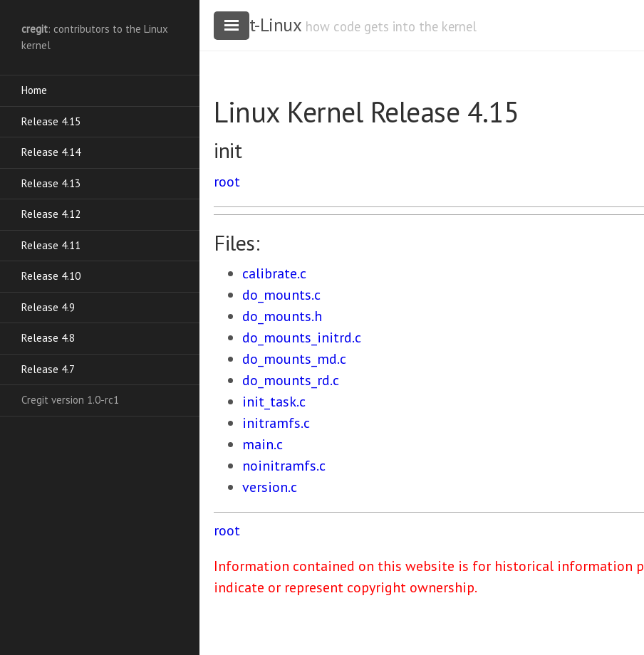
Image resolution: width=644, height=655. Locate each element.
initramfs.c (276, 423)
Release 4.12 (51, 214)
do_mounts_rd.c (291, 380)
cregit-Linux (257, 25)
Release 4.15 (51, 121)
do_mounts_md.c (294, 359)
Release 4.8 (48, 338)
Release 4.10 (51, 276)
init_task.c (274, 402)
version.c (270, 487)
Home (34, 90)
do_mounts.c (281, 295)
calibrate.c (274, 273)
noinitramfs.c (284, 466)
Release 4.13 (51, 183)
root (227, 182)
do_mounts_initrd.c (302, 337)
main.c (263, 444)
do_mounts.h (282, 316)
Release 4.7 (48, 369)
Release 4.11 (51, 245)
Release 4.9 (48, 307)
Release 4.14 (51, 152)
